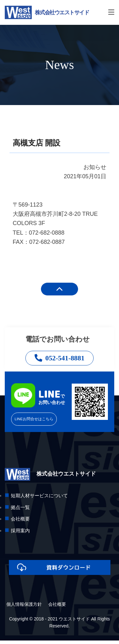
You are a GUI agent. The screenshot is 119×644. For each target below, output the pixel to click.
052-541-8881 (60, 359)
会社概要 (57, 608)
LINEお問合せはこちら (37, 422)
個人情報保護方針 (24, 608)
